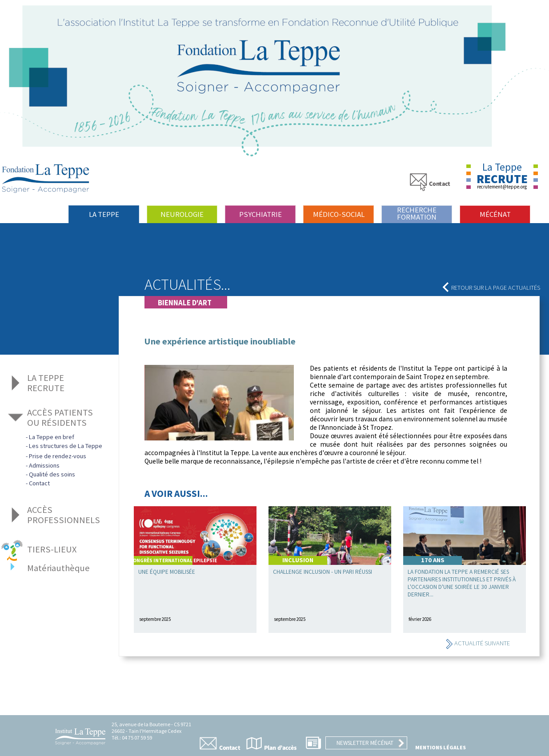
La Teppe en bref (52, 437)
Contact (39, 483)
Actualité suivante (478, 643)
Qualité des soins (52, 474)
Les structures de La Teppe (66, 446)
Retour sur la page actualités (491, 288)
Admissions (44, 465)
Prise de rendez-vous (58, 456)
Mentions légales (441, 747)
